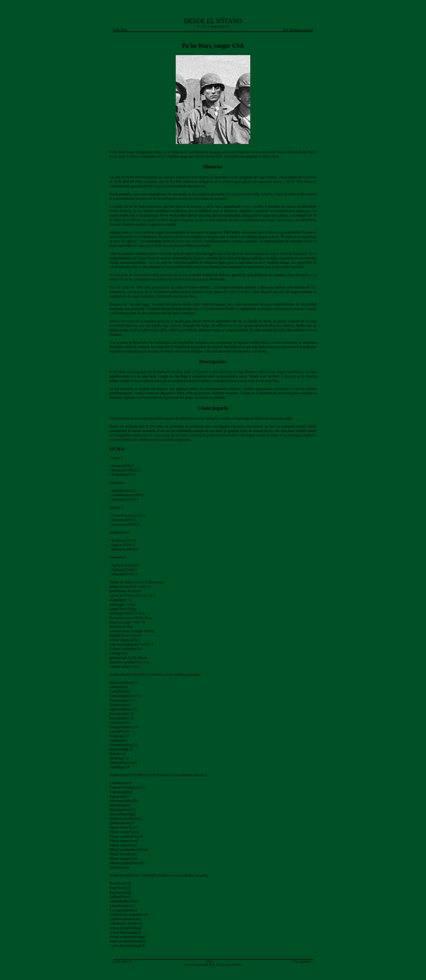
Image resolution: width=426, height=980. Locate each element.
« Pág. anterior (122, 961)
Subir (210, 961)
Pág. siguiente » (303, 961)
